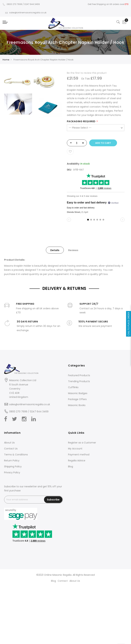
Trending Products (79, 381)
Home (6, 60)
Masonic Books (77, 405)
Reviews (73, 250)
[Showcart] (124, 22)
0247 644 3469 (32, 4)
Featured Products (79, 375)
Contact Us (11, 449)
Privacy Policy (12, 472)
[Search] (118, 22)
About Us (9, 443)
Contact (63, 581)
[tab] (55, 250)
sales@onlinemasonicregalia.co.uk (26, 13)
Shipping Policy (13, 466)
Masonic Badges (78, 393)
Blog (71, 466)
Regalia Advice (77, 461)
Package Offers (77, 399)
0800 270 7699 (12, 4)
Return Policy (12, 461)
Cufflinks (73, 387)
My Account (75, 449)
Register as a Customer (82, 443)
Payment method (79, 455)
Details (55, 250)
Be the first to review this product (87, 73)
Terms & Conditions (16, 455)
